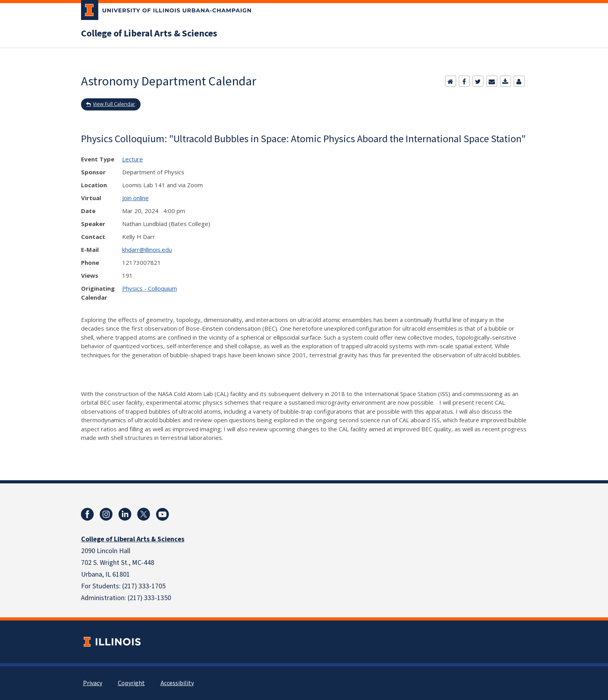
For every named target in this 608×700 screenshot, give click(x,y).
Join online (135, 198)
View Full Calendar (114, 104)
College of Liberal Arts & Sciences (149, 34)
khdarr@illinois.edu (147, 250)
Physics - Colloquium (150, 288)
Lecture (133, 159)
